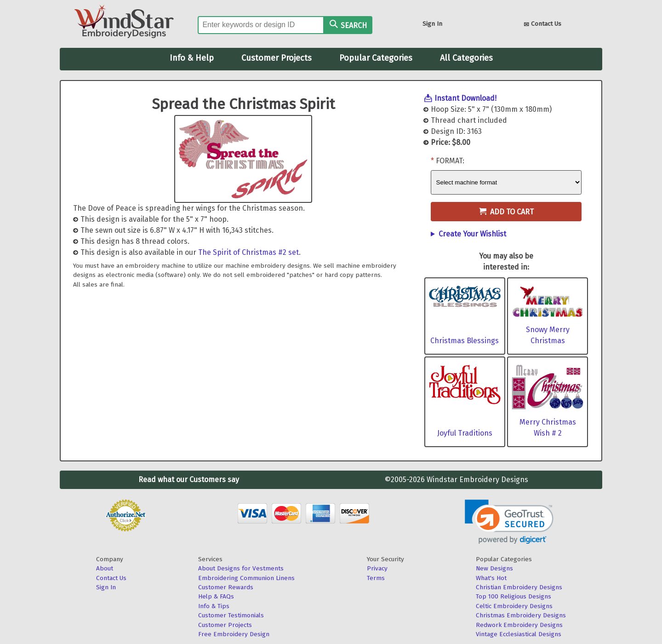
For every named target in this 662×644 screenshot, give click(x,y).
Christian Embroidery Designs (519, 587)
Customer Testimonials (231, 615)
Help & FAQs (216, 596)
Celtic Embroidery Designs (514, 606)
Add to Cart (506, 212)
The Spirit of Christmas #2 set (248, 252)
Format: (450, 161)
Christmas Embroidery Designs (521, 615)
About (105, 568)
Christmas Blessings (465, 341)
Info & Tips (214, 606)
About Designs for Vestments (241, 568)
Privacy (377, 568)
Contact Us (542, 25)
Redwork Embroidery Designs (519, 625)
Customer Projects (277, 58)
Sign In (432, 24)
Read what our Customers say (189, 480)
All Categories (466, 58)
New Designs (494, 568)
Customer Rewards (226, 587)
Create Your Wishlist (472, 234)
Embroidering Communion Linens (246, 578)
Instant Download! (465, 98)
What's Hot (491, 578)
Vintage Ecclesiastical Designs (519, 634)
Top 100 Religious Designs (514, 596)
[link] (509, 522)
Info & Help (192, 58)
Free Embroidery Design (234, 634)
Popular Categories (376, 58)
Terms (376, 578)
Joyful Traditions (465, 433)
